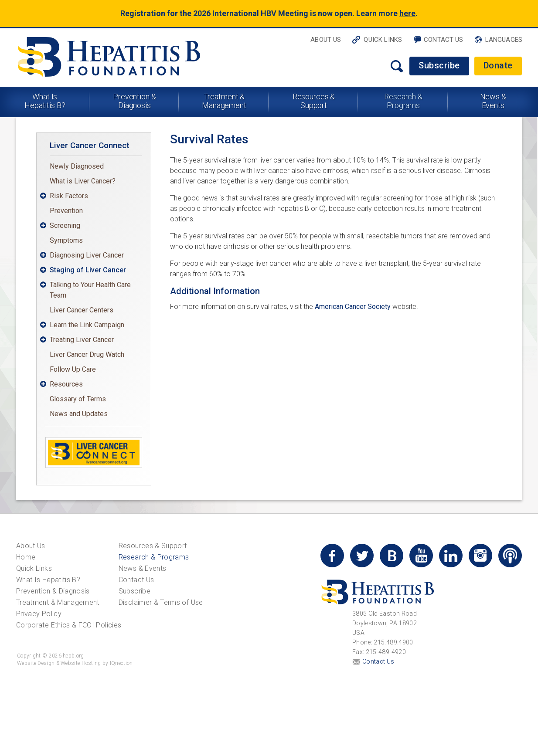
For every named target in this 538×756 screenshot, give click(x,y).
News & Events (493, 101)
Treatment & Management (224, 101)
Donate (498, 65)
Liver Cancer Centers (82, 310)
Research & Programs (403, 101)
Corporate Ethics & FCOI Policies (69, 625)
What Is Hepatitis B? (45, 101)
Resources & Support (314, 101)
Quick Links (383, 40)
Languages (504, 40)
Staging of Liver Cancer (88, 270)
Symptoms (66, 240)
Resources (66, 384)
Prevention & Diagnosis (134, 101)
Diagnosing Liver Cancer (87, 255)
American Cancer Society (353, 307)
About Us (326, 40)
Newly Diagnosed (77, 166)
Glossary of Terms (78, 399)
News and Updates (79, 414)
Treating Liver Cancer (82, 340)
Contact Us (444, 40)
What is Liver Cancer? (83, 181)
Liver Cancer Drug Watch (87, 354)
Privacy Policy (39, 614)
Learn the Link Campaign (87, 325)
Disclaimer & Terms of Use (161, 602)
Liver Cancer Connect (90, 145)
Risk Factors (69, 196)
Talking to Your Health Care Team (90, 290)
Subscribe (439, 65)
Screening (65, 225)
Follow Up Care (73, 369)
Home (26, 557)
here (407, 13)
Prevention (66, 211)
